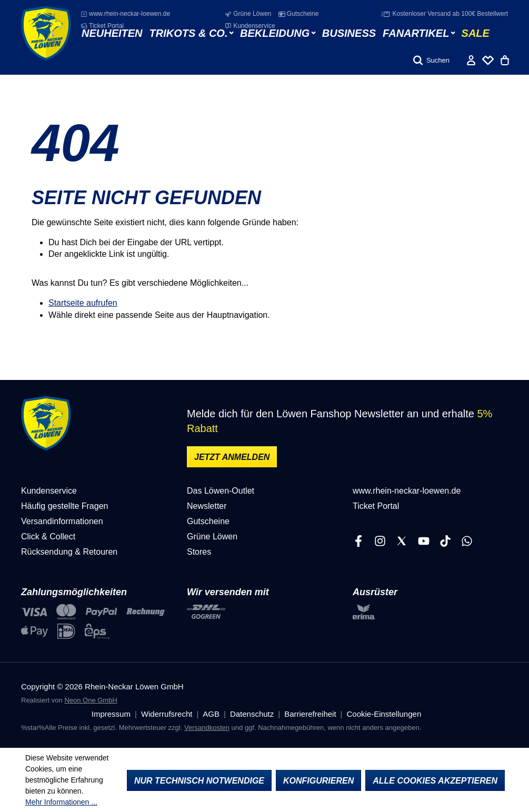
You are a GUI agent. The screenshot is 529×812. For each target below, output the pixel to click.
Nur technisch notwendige (199, 781)
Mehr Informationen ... (61, 802)
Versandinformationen (62, 521)
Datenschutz (252, 714)
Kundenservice (250, 26)
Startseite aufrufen (83, 303)
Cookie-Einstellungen (384, 714)
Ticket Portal (102, 26)
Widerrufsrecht (167, 714)
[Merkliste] (488, 60)
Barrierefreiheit (310, 714)
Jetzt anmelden (232, 457)
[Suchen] (431, 60)
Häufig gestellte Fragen (64, 506)
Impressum (111, 714)
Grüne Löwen (248, 14)
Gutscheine (299, 14)
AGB (211, 714)
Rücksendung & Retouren (69, 552)
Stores (199, 552)
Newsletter (207, 506)
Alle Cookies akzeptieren (435, 781)
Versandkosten (207, 728)
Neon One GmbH (91, 700)
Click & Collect (48, 537)
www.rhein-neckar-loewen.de (125, 14)
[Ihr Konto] (471, 60)
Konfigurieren (318, 781)
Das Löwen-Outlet (221, 491)
